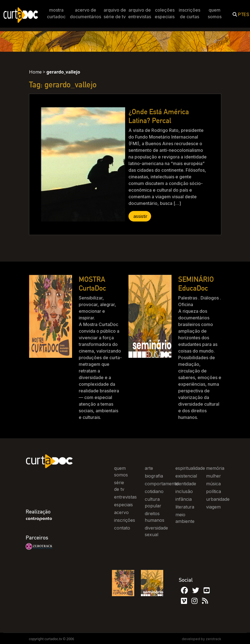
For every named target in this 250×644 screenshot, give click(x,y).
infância (184, 499)
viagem (213, 507)
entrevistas (125, 497)
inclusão (184, 491)
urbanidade (218, 499)
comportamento (162, 484)
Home (35, 72)
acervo (121, 512)
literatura (185, 507)
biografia (154, 476)
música (213, 484)
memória (215, 468)
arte (149, 468)
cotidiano (154, 491)
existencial (186, 476)
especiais (123, 505)
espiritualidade (190, 468)
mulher (214, 476)
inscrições (125, 520)
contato (122, 528)
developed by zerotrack (202, 639)
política (214, 491)
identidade (186, 484)
